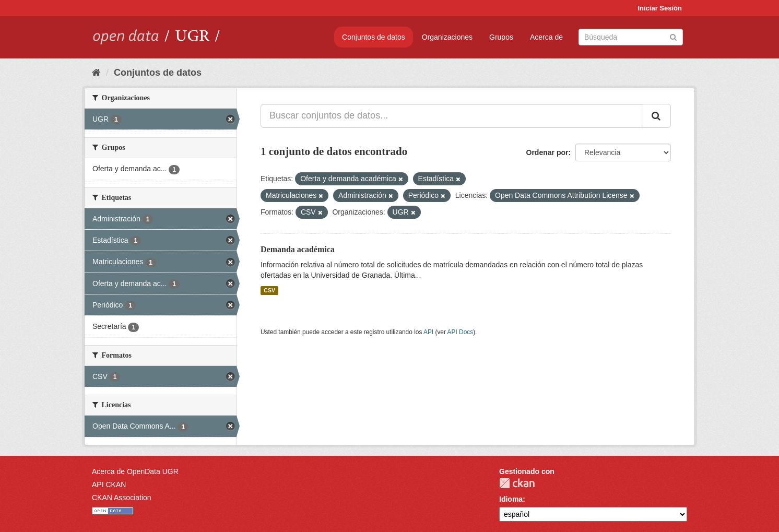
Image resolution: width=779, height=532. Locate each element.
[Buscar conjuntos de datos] (631, 37)
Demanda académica (298, 249)
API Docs (461, 332)
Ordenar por (547, 152)
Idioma (511, 499)
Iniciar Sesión (660, 8)
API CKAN (109, 484)
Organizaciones (447, 37)
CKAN (517, 483)
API (428, 332)
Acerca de (546, 37)
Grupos (501, 37)
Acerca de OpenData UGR (135, 471)
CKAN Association (122, 498)
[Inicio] (96, 73)
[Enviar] (673, 36)
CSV (269, 290)
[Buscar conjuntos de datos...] (452, 116)
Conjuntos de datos (374, 37)
